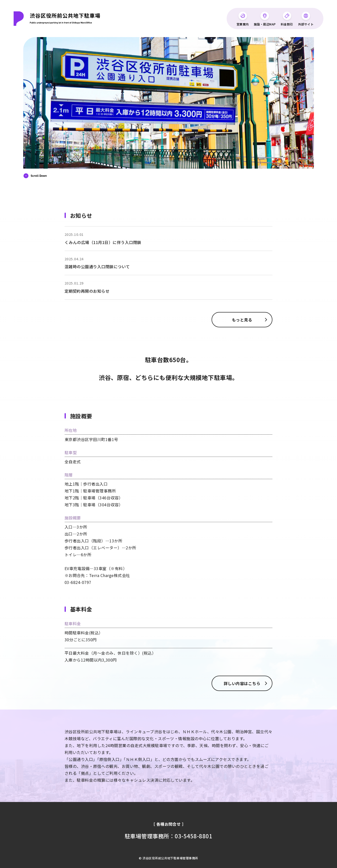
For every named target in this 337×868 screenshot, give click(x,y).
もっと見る (243, 320)
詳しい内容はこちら (243, 683)
